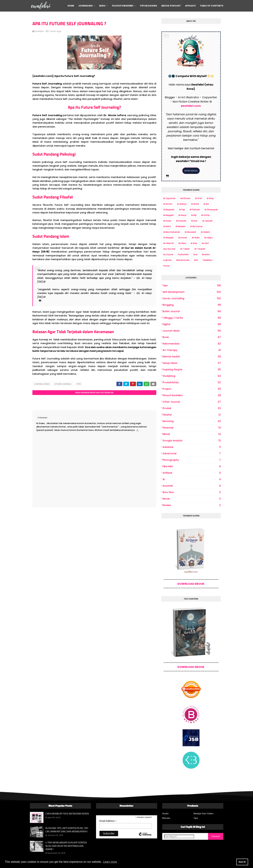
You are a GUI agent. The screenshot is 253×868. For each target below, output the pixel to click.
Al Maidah (180, 226)
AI (192, 479)
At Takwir (185, 249)
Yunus (166, 266)
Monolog (192, 421)
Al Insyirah (181, 221)
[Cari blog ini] (179, 836)
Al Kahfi (167, 226)
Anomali (192, 486)
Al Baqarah (169, 210)
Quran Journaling (192, 298)
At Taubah (200, 249)
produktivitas (192, 382)
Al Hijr (194, 215)
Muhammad (183, 260)
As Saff (205, 243)
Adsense (192, 447)
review (192, 505)
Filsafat (192, 415)
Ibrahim (206, 254)
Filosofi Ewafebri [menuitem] (123, 6)
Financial (192, 428)
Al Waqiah (168, 238)
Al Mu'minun (196, 226)
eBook (192, 434)
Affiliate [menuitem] (190, 6)
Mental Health (192, 357)
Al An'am (168, 204)
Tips (79, 384)
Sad (196, 260)
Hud (195, 254)
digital (192, 324)
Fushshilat (183, 254)
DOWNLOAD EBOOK (191, 584)
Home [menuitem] (71, 6)
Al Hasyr (182, 215)
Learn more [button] (110, 862)
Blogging (192, 305)
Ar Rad (194, 243)
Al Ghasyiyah (211, 210)
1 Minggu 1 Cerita (192, 318)
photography (192, 460)
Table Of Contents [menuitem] (212, 6)
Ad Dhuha (185, 198)
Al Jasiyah (207, 221)
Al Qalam (205, 232)
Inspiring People (192, 370)
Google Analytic (192, 441)
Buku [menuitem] (102, 6)
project (192, 389)
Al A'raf (199, 198)
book (192, 337)
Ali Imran (183, 238)
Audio (165, 814)
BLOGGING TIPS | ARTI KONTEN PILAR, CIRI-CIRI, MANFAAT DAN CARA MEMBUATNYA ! (67, 830)
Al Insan (167, 221)
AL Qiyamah (169, 198)
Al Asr (206, 204)
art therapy (192, 350)
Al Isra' (194, 221)
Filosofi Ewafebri (192, 395)
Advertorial (192, 454)
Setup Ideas (192, 363)
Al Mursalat (190, 232)
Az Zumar (168, 254)
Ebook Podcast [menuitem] (171, 6)
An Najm (208, 238)
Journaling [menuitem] (86, 6)
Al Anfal (195, 204)
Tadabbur (207, 260)
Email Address (108, 821)
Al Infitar (205, 215)
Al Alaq (210, 198)
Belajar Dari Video (204, 814)
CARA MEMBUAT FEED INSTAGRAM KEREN (67, 814)
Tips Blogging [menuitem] (148, 6)
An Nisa (182, 243)
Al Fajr (182, 210)
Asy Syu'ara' (169, 249)
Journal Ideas (42, 384)
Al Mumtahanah (172, 232)
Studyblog (192, 376)
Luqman (167, 260)
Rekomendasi (192, 344)
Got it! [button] (242, 862)
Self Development (192, 292)
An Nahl (196, 238)
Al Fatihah (195, 210)
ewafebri (39, 31)
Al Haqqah (168, 215)
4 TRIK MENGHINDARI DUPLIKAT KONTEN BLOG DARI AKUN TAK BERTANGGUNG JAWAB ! (66, 846)
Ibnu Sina (192, 492)
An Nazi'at (168, 243)
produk (192, 408)
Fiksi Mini (192, 466)
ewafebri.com (191, 106)
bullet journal (192, 311)
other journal (63, 384)
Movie (192, 499)
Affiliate (192, 473)
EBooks (166, 818)
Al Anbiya (182, 204)
